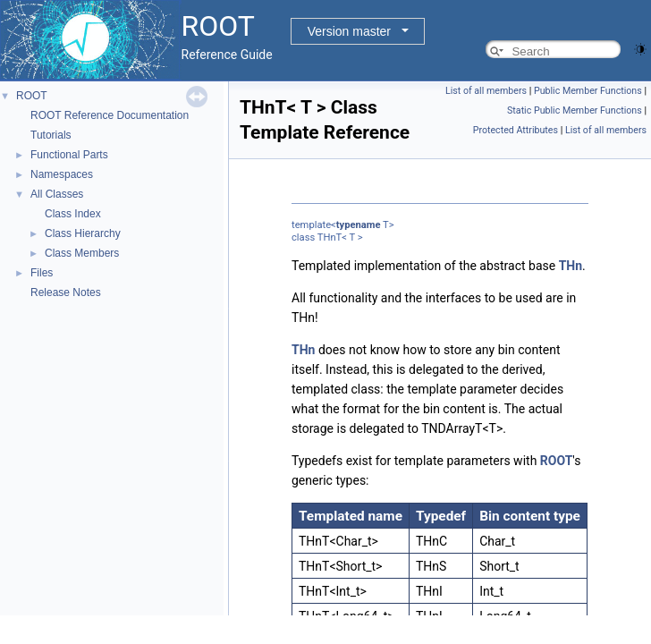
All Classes (57, 194)
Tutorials (51, 135)
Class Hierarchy (83, 233)
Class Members (82, 253)
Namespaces (62, 174)
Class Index (73, 214)
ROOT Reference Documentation (110, 115)
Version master (349, 31)
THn (571, 266)
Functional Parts (69, 155)
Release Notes (66, 292)
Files (42, 273)
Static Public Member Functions (575, 110)
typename (359, 225)
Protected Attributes (516, 130)
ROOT (32, 96)
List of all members (486, 91)
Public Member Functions (588, 91)
